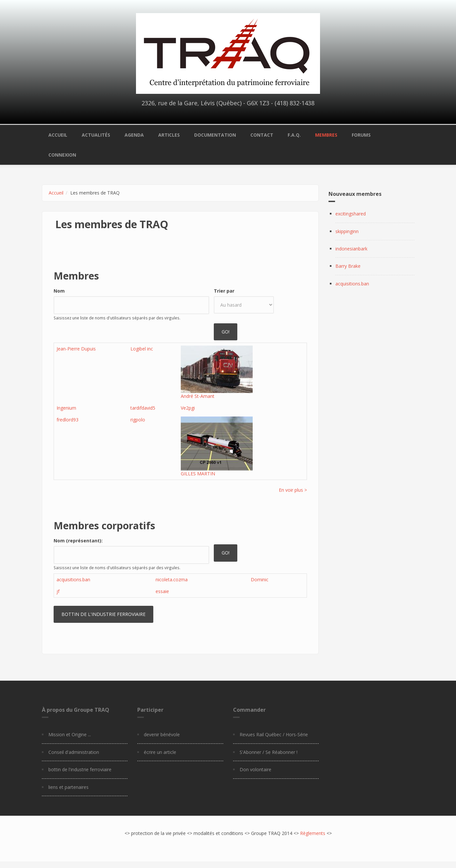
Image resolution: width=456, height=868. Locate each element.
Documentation (215, 135)
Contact (262, 135)
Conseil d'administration (74, 752)
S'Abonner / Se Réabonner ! (269, 752)
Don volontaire (255, 769)
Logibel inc (142, 349)
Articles (169, 135)
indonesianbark (351, 249)
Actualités (96, 135)
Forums (361, 135)
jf (58, 591)
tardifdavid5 (143, 408)
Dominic (260, 579)
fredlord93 (68, 420)
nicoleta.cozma (172, 579)
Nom (59, 291)
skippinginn (347, 231)
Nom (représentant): (78, 541)
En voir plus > (293, 490)
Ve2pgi (188, 408)
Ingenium (66, 408)
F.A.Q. (294, 135)
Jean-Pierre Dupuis (76, 349)
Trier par (224, 291)
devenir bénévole (162, 734)
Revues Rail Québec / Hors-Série (274, 734)
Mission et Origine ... (70, 734)
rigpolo (138, 420)
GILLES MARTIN (198, 474)
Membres (326, 135)
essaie (162, 591)
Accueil (58, 135)
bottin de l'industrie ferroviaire (80, 769)
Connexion (62, 155)
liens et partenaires (68, 787)
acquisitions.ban (73, 579)
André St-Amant (198, 396)
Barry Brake (348, 266)
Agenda (134, 135)
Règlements (313, 833)
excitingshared (351, 214)
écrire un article (160, 752)
